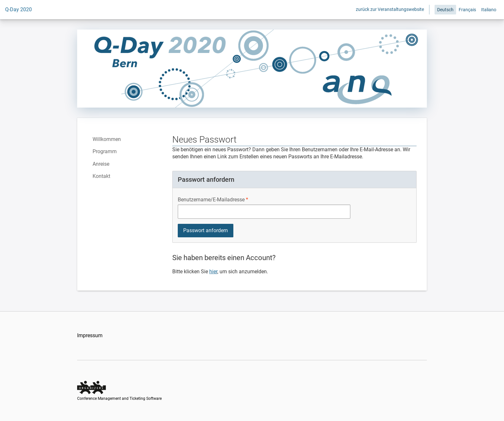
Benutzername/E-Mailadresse (211, 200)
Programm (105, 151)
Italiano (489, 10)
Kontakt (101, 176)
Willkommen (107, 139)
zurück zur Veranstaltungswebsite (390, 9)
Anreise (101, 164)
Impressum (90, 335)
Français (467, 10)
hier (213, 272)
